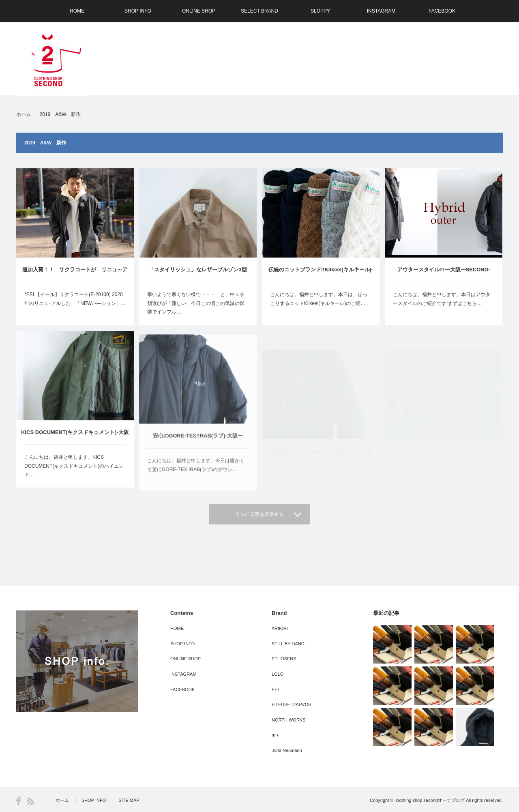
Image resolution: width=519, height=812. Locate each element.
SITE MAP (129, 800)
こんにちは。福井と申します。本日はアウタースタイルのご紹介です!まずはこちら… (442, 303)
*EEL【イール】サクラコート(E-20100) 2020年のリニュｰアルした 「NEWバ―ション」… (75, 299)
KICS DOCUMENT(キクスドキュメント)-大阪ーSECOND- (75, 447)
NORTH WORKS (289, 720)
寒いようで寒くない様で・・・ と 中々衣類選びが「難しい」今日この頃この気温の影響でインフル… (196, 303)
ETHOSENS (284, 659)
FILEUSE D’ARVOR (292, 705)
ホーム (62, 800)
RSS (31, 801)
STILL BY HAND (288, 644)
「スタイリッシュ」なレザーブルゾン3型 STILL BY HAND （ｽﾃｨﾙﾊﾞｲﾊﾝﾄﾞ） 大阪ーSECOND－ (199, 274)
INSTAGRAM (381, 11)
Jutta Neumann (287, 750)
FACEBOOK (442, 11)
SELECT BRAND (259, 11)
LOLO (278, 674)
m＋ (276, 735)
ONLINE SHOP (199, 11)
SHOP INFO (138, 11)
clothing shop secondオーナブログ (430, 800)
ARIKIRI (280, 628)
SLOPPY (320, 11)
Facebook (19, 801)
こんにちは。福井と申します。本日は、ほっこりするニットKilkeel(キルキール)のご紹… (319, 300)
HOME (77, 11)
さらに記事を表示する (259, 514)
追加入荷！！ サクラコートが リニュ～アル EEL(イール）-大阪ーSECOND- (75, 274)
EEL (276, 690)
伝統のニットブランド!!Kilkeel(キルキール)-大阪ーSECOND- (321, 275)
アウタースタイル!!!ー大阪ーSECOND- (444, 273)
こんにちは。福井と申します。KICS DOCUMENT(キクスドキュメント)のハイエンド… (74, 476)
